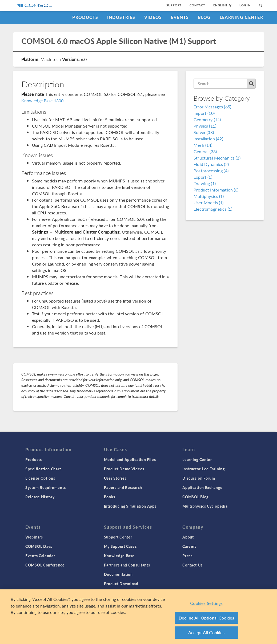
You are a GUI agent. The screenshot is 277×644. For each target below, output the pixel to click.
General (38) (205, 151)
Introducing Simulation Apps (130, 506)
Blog (204, 17)
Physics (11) (205, 126)
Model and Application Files (130, 459)
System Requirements (45, 487)
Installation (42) (208, 139)
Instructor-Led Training (203, 469)
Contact (197, 5)
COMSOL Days (39, 546)
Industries (121, 17)
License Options (40, 478)
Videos (153, 17)
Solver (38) (204, 132)
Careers (189, 546)
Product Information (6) (216, 190)
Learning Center (241, 17)
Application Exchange (202, 487)
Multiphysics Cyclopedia (205, 506)
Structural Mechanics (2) (217, 158)
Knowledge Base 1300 (43, 101)
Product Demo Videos (124, 469)
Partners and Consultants (127, 565)
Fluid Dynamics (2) (211, 164)
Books (110, 497)
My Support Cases (120, 546)
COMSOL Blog (195, 497)
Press (187, 556)
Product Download (121, 584)
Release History (40, 497)
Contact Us (192, 565)
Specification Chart (43, 469)
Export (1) (203, 177)
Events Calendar (40, 556)
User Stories (115, 478)
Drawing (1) (205, 183)
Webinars (34, 537)
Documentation (118, 574)
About (188, 537)
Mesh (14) (203, 145)
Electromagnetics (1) (213, 209)
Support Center (118, 537)
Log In (245, 5)
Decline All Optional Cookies (206, 618)
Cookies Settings (206, 603)
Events (180, 17)
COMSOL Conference (45, 565)
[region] (138, 617)
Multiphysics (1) (209, 196)
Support (174, 5)
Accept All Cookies (206, 632)
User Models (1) (208, 203)
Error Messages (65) (212, 107)
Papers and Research (123, 487)
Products (85, 17)
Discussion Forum (199, 478)
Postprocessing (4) (211, 171)
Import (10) (204, 113)
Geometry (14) (207, 119)
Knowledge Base (119, 556)
